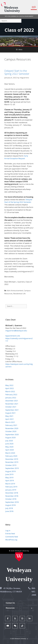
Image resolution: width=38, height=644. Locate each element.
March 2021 (10, 422)
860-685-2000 (34, 592)
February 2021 (11, 425)
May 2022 (9, 385)
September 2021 (12, 410)
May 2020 (9, 447)
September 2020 (12, 434)
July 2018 (9, 508)
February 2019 (11, 487)
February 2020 (11, 456)
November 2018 (12, 496)
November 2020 (12, 428)
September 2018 (12, 502)
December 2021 (12, 401)
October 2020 (11, 431)
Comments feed (12, 537)
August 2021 (10, 413)
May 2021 (9, 416)
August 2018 (10, 505)
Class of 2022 (19, 30)
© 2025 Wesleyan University (19, 639)
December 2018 (12, 493)
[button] (34, 7)
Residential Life (19, 294)
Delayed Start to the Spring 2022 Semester (17, 72)
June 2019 (9, 474)
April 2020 (10, 450)
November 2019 (12, 462)
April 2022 (10, 388)
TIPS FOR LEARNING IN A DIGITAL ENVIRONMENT (19, 16)
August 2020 (10, 438)
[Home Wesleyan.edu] (19, 557)
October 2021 (11, 407)
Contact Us (10, 603)
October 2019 (11, 465)
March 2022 (10, 391)
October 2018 (11, 499)
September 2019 (12, 468)
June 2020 (9, 444)
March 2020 (10, 453)
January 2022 (11, 398)
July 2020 (9, 441)
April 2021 (10, 419)
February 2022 (11, 394)
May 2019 (9, 478)
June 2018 (9, 511)
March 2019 (10, 484)
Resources (10, 608)
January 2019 (11, 490)
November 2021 (12, 404)
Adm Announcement (15, 291)
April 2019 (10, 481)
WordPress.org (11, 540)
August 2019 (10, 471)
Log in (8, 531)
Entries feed (10, 534)
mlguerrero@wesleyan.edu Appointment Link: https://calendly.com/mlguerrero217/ (19, 336)
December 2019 (12, 459)
